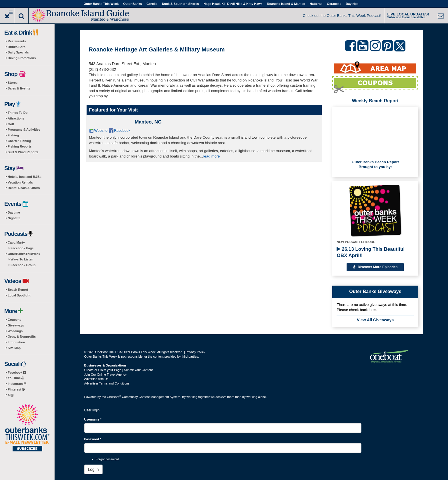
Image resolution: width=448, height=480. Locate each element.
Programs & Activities (24, 130)
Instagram (17, 384)
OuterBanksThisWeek (24, 254)
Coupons (15, 320)
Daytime (14, 212)
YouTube (16, 378)
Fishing (13, 135)
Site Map (14, 348)
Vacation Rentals (20, 182)
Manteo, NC (148, 122)
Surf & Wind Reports (23, 152)
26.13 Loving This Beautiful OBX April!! (371, 252)
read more (211, 156)
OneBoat (114, 397)
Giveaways (16, 325)
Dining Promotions (22, 58)
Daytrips (352, 4)
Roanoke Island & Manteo (286, 4)
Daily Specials (18, 52)
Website (101, 131)
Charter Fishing (19, 141)
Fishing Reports (20, 146)
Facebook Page (22, 248)
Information (16, 342)
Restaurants (17, 41)
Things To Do (18, 113)
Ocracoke (334, 4)
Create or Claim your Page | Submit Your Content (119, 370)
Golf (11, 124)
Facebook (17, 373)
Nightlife (14, 218)
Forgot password (107, 459)
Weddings (15, 331)
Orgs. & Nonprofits (22, 336)
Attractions (16, 118)
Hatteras (316, 4)
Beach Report (18, 290)
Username (93, 419)
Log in (93, 469)
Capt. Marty (16, 242)
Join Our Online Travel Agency (106, 375)
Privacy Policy (195, 352)
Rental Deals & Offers (24, 188)
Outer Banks (132, 4)
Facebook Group (23, 265)
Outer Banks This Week (101, 4)
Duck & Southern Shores (181, 4)
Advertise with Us (96, 379)
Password (93, 439)
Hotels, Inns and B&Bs (25, 177)
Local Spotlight (19, 295)
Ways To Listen (22, 259)
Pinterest (16, 389)
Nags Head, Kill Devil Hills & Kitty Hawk (233, 4)
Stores (13, 83)
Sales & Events (19, 88)
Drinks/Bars (17, 47)
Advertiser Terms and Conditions (107, 383)
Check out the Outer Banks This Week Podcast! (342, 16)
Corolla (152, 4)
